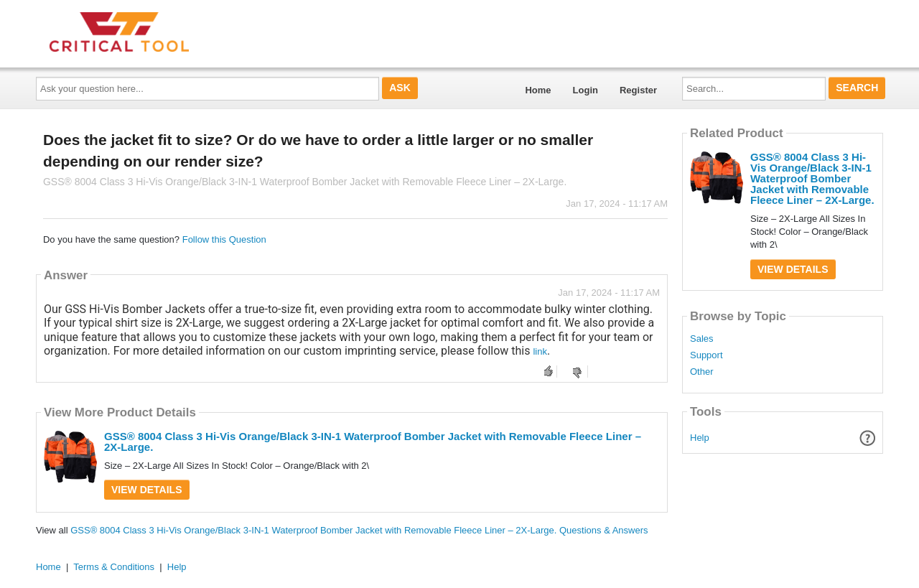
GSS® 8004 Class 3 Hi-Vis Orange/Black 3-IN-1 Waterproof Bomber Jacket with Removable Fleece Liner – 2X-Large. (373, 442)
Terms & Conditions (114, 567)
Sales (702, 339)
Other (702, 372)
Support (706, 355)
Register (638, 90)
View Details (147, 490)
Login (586, 90)
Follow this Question (224, 239)
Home (538, 90)
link (540, 351)
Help (700, 438)
